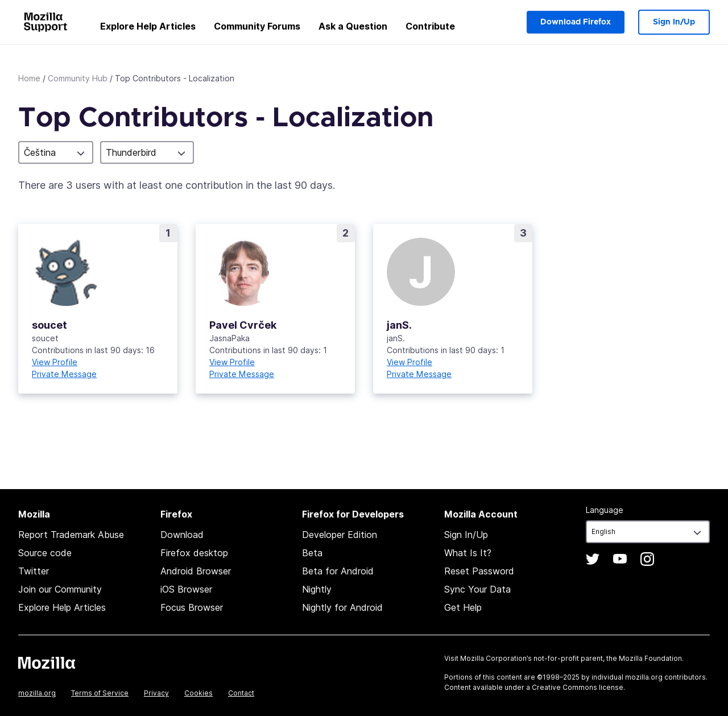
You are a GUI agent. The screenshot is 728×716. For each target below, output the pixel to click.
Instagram (647, 559)
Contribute (430, 26)
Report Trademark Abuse (71, 535)
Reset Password (479, 571)
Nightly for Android (342, 607)
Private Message (64, 374)
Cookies (198, 693)
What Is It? (468, 553)
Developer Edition (340, 535)
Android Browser (196, 571)
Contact (241, 693)
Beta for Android (338, 571)
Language (605, 510)
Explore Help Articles (148, 26)
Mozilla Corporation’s (496, 658)
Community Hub (78, 78)
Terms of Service (100, 693)
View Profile (55, 362)
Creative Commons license (578, 687)
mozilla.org (37, 693)
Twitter (34, 571)
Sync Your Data (477, 589)
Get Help (463, 607)
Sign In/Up (674, 22)
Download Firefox (576, 22)
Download (182, 535)
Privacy (156, 693)
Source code (45, 553)
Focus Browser (192, 607)
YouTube (620, 559)
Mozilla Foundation (650, 658)
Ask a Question (353, 26)
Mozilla (47, 663)
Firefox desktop (194, 553)
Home (29, 78)
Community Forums (257, 26)
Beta (312, 553)
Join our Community (60, 589)
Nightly (317, 589)
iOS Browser (186, 589)
